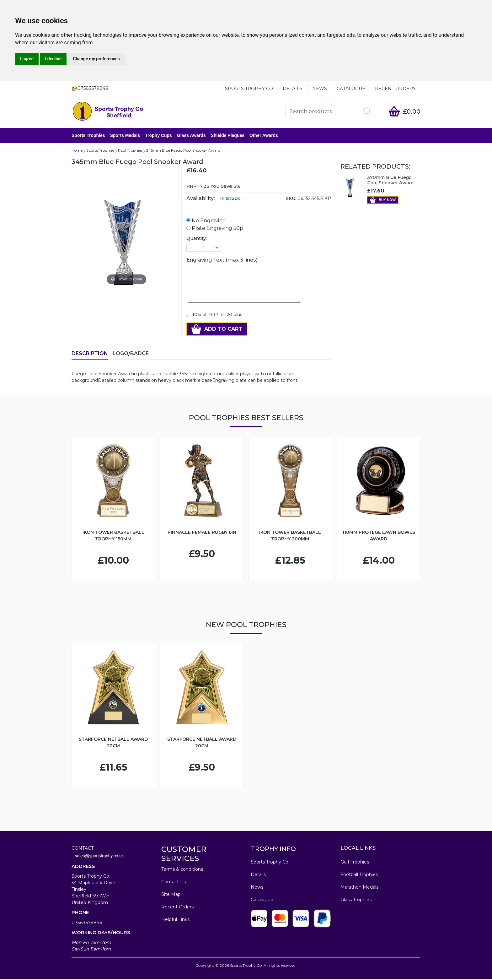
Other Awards (264, 136)
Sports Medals (125, 136)
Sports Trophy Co (249, 89)
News (320, 89)
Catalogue (351, 89)
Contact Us (174, 882)
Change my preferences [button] (96, 59)
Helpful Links (175, 920)
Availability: (201, 199)
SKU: (291, 199)
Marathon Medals (359, 888)
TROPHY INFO (273, 849)
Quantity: (197, 239)
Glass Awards (191, 136)
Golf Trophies (355, 863)
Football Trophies (359, 875)
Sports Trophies (88, 136)
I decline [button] (53, 59)
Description (90, 354)
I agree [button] (27, 59)
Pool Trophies (130, 151)
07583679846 (87, 923)
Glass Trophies (356, 900)
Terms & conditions (182, 870)
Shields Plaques (228, 136)
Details (293, 89)
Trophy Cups (158, 136)
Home (77, 151)
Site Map (171, 895)
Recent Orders (395, 89)
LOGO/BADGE (131, 354)
